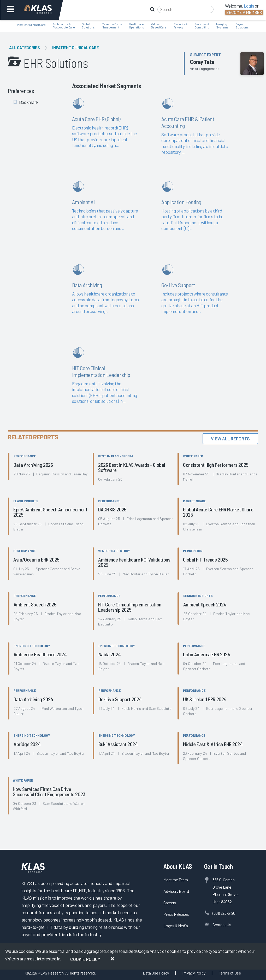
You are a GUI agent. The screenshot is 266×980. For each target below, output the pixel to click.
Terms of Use (230, 973)
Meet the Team (176, 880)
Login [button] (249, 6)
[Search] (185, 9)
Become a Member (244, 12)
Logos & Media (176, 926)
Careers (170, 903)
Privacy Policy (194, 973)
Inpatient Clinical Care (75, 47)
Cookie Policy (85, 959)
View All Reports (230, 439)
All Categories (24, 47)
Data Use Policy (156, 973)
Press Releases (176, 914)
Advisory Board (176, 891)
